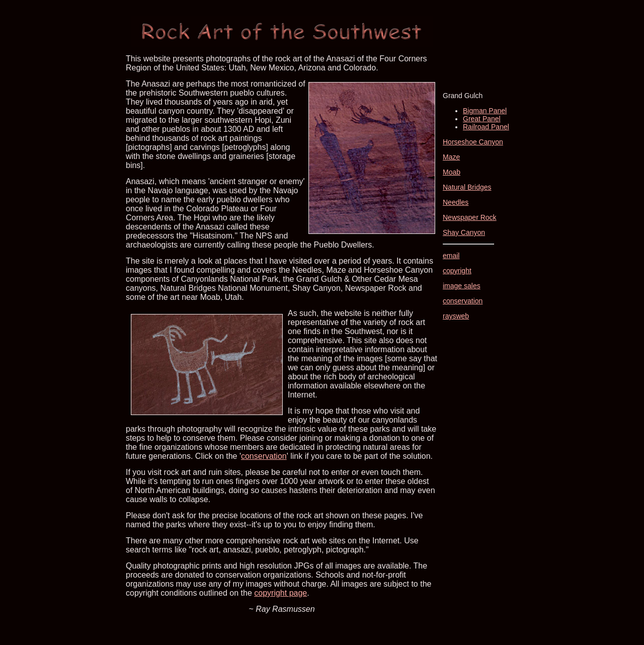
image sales (462, 286)
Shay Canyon (464, 232)
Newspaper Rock (470, 217)
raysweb (456, 316)
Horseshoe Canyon (473, 142)
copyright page (280, 593)
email (451, 256)
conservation (264, 456)
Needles (456, 202)
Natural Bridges (467, 187)
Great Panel (482, 119)
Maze (451, 157)
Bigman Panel (485, 111)
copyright (457, 271)
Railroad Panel (486, 127)
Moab (452, 172)
